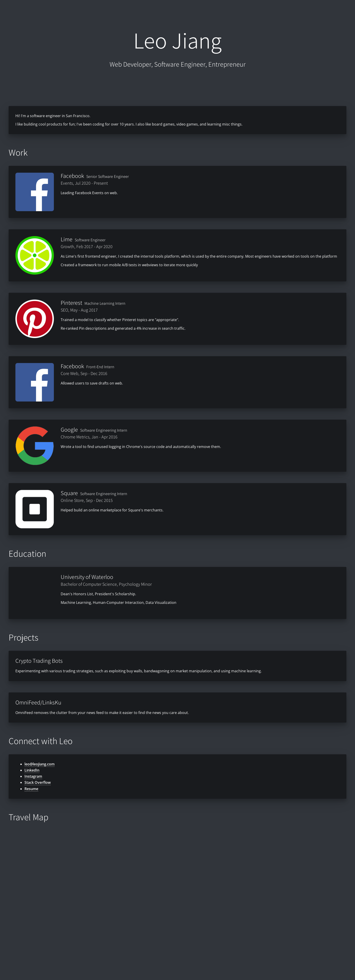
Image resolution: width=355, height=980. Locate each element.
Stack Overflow (38, 782)
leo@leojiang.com (40, 764)
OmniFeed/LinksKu (38, 702)
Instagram (33, 776)
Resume (31, 789)
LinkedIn (32, 770)
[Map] (177, 898)
